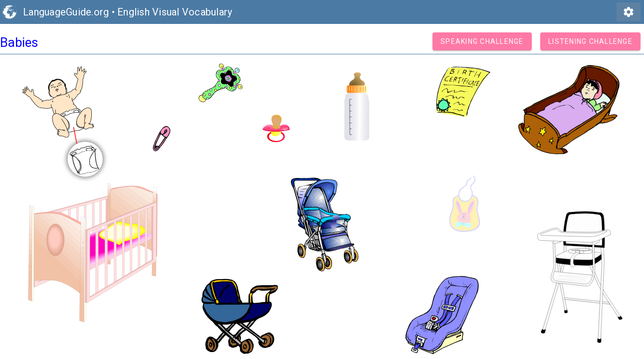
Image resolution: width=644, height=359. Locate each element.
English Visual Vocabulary (175, 12)
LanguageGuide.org (66, 12)
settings (629, 12)
